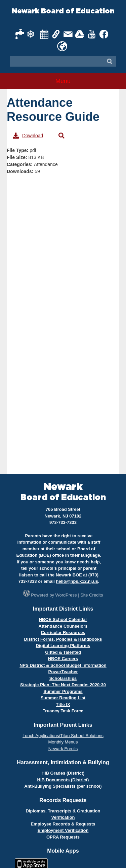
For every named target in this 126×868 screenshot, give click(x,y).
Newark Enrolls (63, 749)
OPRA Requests (63, 837)
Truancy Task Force (63, 711)
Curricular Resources (63, 633)
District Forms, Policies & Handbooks (63, 639)
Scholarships (63, 678)
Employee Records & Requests (63, 824)
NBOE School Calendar (63, 619)
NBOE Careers (63, 659)
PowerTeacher (63, 672)
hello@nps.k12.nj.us (77, 581)
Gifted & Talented (63, 652)
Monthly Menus (63, 742)
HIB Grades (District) (63, 773)
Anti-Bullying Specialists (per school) (63, 786)
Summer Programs (63, 691)
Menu (63, 81)
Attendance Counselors (63, 626)
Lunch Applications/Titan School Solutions (63, 736)
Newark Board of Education (63, 11)
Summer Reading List (63, 698)
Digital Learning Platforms (63, 646)
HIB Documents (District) (63, 780)
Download (28, 136)
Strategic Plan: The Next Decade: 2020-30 (63, 685)
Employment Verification (63, 830)
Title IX (63, 704)
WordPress (66, 595)
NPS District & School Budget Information (63, 665)
